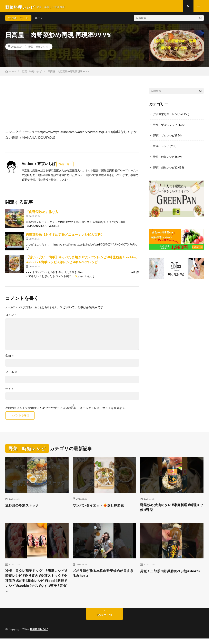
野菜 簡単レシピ (165, 169)
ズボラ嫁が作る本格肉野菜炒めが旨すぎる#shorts (103, 577)
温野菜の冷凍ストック (24, 507)
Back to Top (104, 620)
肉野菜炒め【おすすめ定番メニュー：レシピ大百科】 (65, 237)
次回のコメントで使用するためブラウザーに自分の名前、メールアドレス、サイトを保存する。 (67, 410)
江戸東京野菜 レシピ (168, 116)
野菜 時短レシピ (38, 49)
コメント (11, 317)
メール (11, 375)
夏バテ (39, 20)
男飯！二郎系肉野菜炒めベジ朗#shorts (167, 577)
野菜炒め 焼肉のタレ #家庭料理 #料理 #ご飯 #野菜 (172, 510)
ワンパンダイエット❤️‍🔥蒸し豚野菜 (101, 507)
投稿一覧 (64, 166)
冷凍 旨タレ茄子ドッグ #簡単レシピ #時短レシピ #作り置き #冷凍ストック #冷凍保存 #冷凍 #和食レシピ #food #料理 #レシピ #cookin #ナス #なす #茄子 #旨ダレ (37, 585)
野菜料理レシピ (39, 635)
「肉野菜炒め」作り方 (42, 214)
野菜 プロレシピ (165, 138)
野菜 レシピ (162, 148)
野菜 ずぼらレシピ (166, 127)
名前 (10, 358)
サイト (10, 391)
